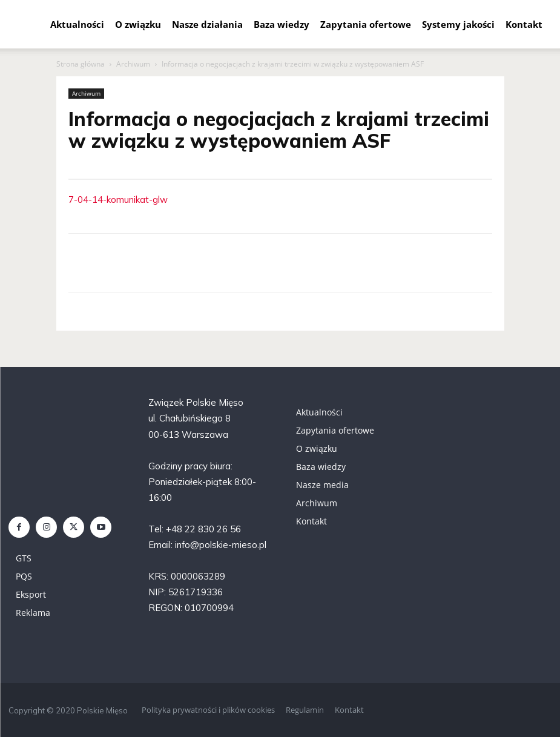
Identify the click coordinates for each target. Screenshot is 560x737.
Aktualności (77, 24)
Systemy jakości (458, 24)
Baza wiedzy (282, 24)
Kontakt (524, 24)
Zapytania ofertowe (366, 24)
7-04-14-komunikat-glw (118, 200)
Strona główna (81, 64)
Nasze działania (207, 24)
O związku (138, 24)
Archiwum (133, 64)
